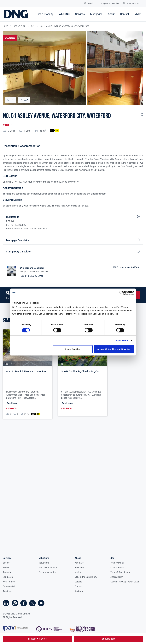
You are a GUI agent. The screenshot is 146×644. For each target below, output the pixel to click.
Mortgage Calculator (73, 240)
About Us (79, 563)
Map (24, 100)
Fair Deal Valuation (48, 567)
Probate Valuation (47, 572)
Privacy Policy (117, 563)
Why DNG (64, 14)
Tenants (7, 572)
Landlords (8, 577)
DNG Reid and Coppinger (32, 268)
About (111, 14)
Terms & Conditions (120, 572)
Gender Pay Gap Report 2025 (125, 582)
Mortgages (96, 14)
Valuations (44, 563)
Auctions (7, 591)
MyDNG (139, 14)
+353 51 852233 (28, 276)
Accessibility (117, 577)
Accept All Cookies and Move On (114, 349)
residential (19, 26)
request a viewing (38, 639)
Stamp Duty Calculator (73, 251)
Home (5, 26)
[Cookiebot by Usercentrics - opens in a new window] (122, 293)
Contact (125, 14)
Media (78, 572)
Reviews (79, 591)
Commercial (9, 586)
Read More (12, 403)
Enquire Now (108, 639)
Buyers (6, 563)
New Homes (9, 582)
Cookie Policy (117, 567)
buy (33, 26)
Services (80, 14)
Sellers (6, 567)
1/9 (10, 100)
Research (79, 567)
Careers (78, 582)
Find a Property (45, 14)
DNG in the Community (86, 577)
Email (41, 276)
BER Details (73, 217)
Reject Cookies (73, 349)
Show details (122, 340)
